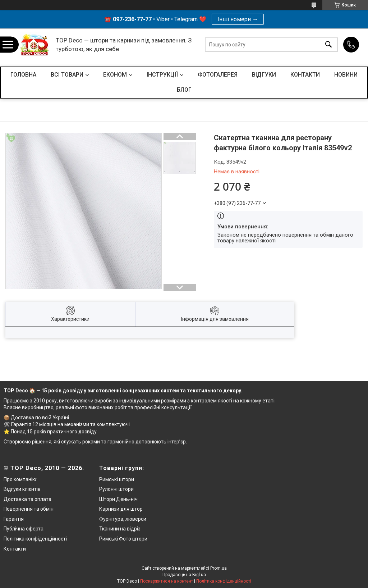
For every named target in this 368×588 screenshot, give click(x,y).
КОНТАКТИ (305, 75)
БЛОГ (184, 90)
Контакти (15, 549)
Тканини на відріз (120, 529)
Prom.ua (218, 568)
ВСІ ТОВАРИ (67, 75)
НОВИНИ (346, 75)
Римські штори (117, 479)
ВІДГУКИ (264, 75)
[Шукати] (328, 45)
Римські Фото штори (123, 539)
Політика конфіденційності (35, 539)
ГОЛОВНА (23, 75)
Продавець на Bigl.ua (184, 575)
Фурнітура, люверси (123, 519)
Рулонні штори (116, 489)
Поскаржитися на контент (167, 581)
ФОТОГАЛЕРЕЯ (218, 75)
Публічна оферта (24, 529)
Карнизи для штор (121, 509)
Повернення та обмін (29, 509)
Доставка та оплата (27, 499)
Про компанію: (20, 479)
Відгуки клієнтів (22, 489)
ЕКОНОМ (115, 75)
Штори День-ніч (118, 499)
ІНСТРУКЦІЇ (162, 75)
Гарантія (14, 519)
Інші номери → (238, 19)
